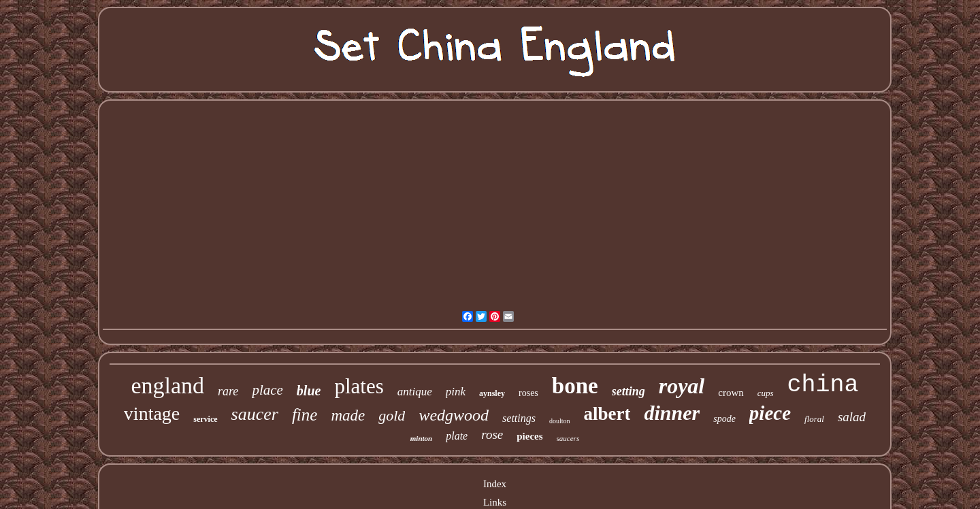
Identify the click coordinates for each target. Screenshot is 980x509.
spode (724, 419)
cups (766, 393)
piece (770, 413)
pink (456, 392)
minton (421, 438)
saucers (568, 438)
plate (457, 436)
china (823, 385)
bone (575, 386)
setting (628, 391)
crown (731, 393)
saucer (255, 414)
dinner (672, 413)
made (348, 415)
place (267, 390)
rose (492, 434)
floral (814, 419)
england (167, 385)
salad (852, 417)
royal (682, 386)
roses (528, 393)
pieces (529, 436)
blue (309, 391)
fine (305, 415)
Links (495, 502)
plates (359, 386)
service (205, 419)
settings (519, 418)
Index (495, 484)
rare (228, 391)
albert (607, 414)
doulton (560, 421)
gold (392, 415)
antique (415, 392)
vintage (152, 413)
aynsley (492, 393)
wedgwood (454, 415)
